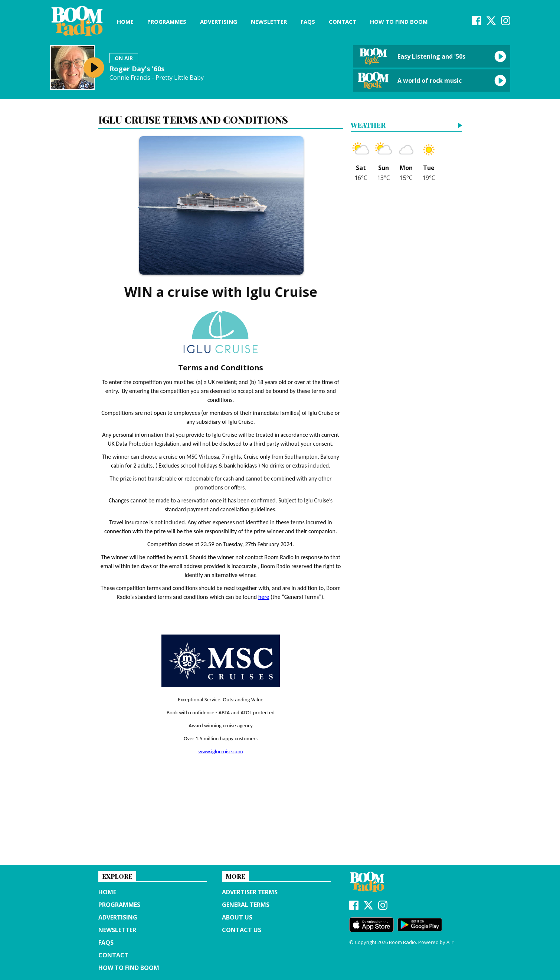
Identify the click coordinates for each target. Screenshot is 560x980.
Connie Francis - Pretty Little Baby (157, 78)
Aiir (450, 942)
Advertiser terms (250, 892)
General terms (246, 905)
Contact (343, 22)
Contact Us (242, 930)
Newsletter (269, 22)
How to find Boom (399, 22)
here (264, 597)
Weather (368, 126)
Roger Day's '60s (137, 69)
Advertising (219, 22)
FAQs (308, 22)
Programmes (167, 22)
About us (237, 917)
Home (125, 22)
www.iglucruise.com (220, 751)
